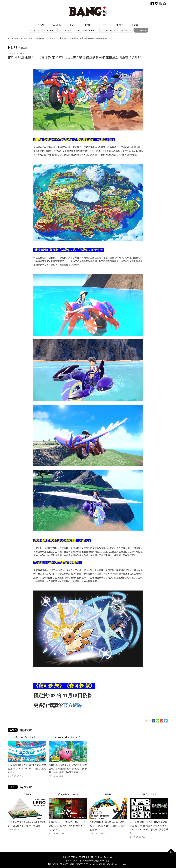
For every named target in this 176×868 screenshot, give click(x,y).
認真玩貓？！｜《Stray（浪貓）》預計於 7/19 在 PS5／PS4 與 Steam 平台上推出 (67, 826)
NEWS (41, 25)
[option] (27, 756)
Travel (109, 30)
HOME (11, 38)
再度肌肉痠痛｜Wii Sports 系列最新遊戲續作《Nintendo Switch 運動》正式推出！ (27, 769)
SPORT (119, 25)
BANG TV (57, 25)
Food (66, 30)
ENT (72, 25)
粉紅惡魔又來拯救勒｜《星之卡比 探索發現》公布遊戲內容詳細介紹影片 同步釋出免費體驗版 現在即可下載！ (68, 769)
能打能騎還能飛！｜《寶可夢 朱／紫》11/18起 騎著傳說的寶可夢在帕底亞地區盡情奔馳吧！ (70, 38)
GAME (141, 30)
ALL (35, 30)
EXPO (135, 25)
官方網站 (73, 705)
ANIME (50, 30)
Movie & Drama (87, 30)
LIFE (104, 25)
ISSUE (88, 25)
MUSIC (125, 30)
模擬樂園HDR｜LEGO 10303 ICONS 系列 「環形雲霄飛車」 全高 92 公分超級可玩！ (108, 826)
